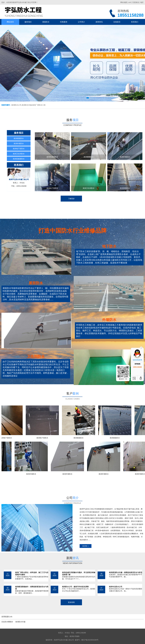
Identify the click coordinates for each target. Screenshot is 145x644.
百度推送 (136, 2)
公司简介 (81, 22)
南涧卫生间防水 (19, 154)
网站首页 (10, 22)
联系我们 (135, 22)
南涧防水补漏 (20, 622)
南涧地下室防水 (19, 149)
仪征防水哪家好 (7, 622)
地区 (142, 2)
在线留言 (117, 22)
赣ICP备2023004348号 (90, 640)
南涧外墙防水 (19, 143)
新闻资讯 (99, 22)
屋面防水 (46, 22)
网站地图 (124, 2)
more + (86, 546)
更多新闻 (71, 602)
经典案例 (64, 22)
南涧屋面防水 (19, 138)
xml (130, 2)
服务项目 (28, 22)
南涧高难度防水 (19, 159)
